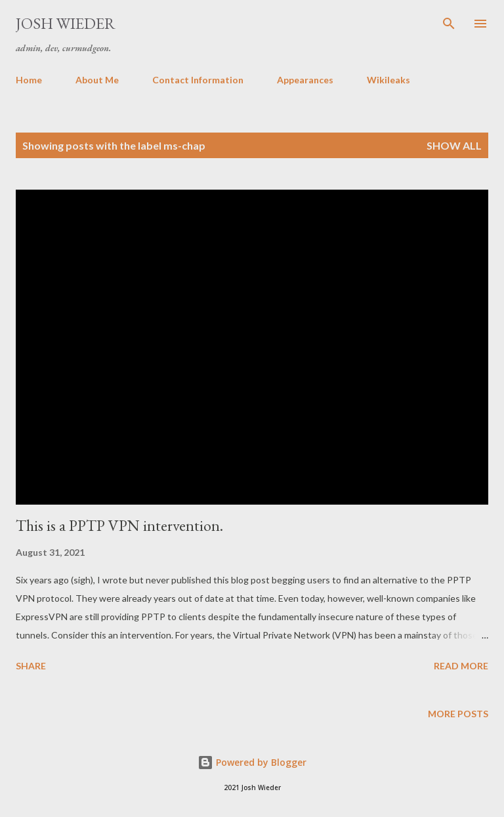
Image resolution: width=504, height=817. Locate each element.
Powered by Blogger (252, 762)
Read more (461, 666)
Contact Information (198, 80)
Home (29, 80)
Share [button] (31, 666)
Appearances (305, 80)
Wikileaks (388, 80)
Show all (454, 145)
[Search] (449, 24)
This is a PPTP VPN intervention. (119, 525)
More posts (458, 714)
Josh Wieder (66, 23)
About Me (97, 80)
